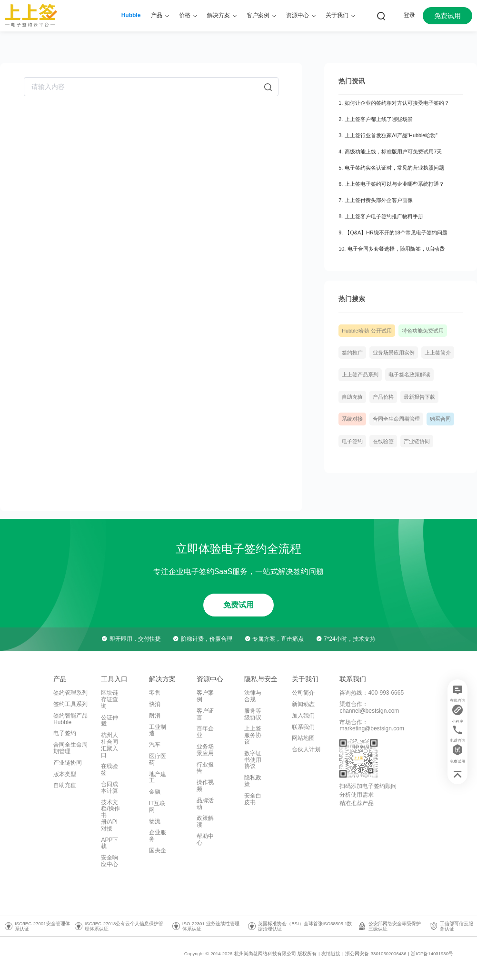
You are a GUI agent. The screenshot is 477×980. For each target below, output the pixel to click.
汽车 (155, 745)
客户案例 (205, 696)
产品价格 (383, 397)
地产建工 (158, 778)
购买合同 (440, 419)
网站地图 (303, 738)
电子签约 (352, 441)
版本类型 (65, 774)
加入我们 (303, 716)
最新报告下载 (419, 397)
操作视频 (205, 786)
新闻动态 (303, 704)
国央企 (158, 850)
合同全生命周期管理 (396, 419)
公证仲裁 (109, 721)
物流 (155, 821)
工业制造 (158, 730)
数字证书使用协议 (253, 760)
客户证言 (205, 714)
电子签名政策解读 (409, 374)
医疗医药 (158, 759)
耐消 (155, 716)
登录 (409, 15)
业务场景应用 (205, 750)
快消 (155, 704)
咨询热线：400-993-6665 (372, 693)
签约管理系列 (70, 693)
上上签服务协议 (253, 735)
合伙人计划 (306, 749)
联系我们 (303, 727)
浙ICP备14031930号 (432, 954)
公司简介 (303, 693)
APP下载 (109, 843)
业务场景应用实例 (394, 353)
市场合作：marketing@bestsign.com (372, 726)
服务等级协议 (253, 714)
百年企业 (205, 732)
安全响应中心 (109, 861)
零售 (155, 693)
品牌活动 (205, 804)
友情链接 (331, 954)
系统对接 (352, 419)
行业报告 (205, 768)
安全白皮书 (253, 799)
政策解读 (205, 821)
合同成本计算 (109, 788)
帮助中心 (205, 839)
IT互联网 (157, 807)
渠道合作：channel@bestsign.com (369, 707)
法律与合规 (253, 696)
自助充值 (352, 397)
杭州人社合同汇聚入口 (109, 745)
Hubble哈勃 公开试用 (367, 331)
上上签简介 (438, 353)
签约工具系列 (70, 704)
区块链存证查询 (109, 699)
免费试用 (447, 16)
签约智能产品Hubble (70, 719)
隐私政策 (253, 781)
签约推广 (352, 353)
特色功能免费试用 (423, 331)
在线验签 (383, 441)
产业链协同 (417, 441)
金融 (155, 792)
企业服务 (158, 836)
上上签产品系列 (360, 374)
